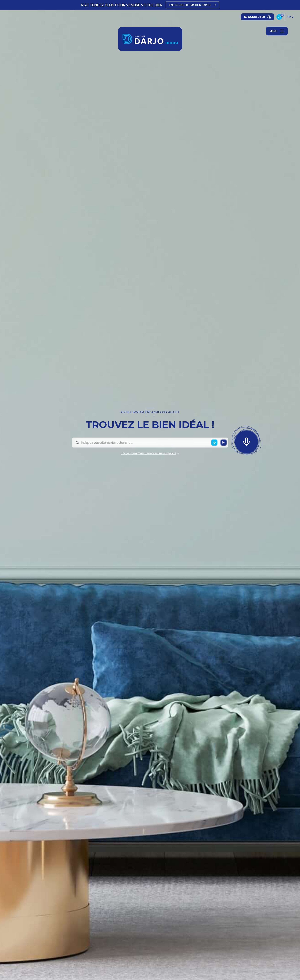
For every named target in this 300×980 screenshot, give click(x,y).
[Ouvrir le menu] (277, 31)
